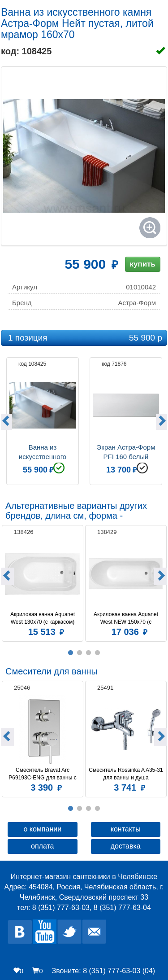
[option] (43, 420)
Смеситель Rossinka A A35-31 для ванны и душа (126, 774)
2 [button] (80, 653)
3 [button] (89, 653)
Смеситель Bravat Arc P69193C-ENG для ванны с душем (43, 774)
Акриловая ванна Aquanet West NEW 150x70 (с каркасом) (127, 618)
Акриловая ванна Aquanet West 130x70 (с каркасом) (43, 618)
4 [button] (98, 653)
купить (143, 264)
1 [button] (71, 653)
